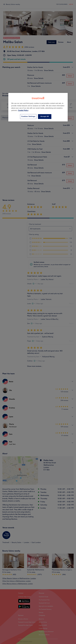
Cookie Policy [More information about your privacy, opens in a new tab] (23, 111)
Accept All (45, 117)
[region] (38, 107)
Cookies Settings (28, 117)
